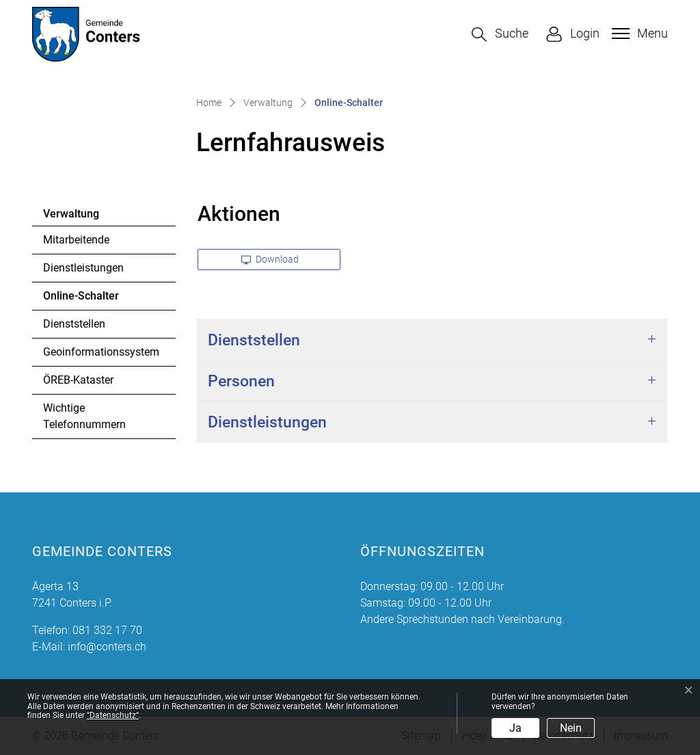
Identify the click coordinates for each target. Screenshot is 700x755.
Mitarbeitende (76, 240)
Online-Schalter (81, 300)
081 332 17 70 (107, 630)
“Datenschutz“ (113, 715)
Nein (571, 728)
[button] (500, 35)
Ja (515, 728)
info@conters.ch (107, 647)
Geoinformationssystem (101, 352)
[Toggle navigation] (638, 34)
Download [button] (270, 259)
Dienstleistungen (83, 268)
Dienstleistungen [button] (267, 422)
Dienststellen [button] (254, 340)
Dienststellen (74, 324)
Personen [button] (241, 381)
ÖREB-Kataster (78, 380)
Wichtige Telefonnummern (84, 416)
